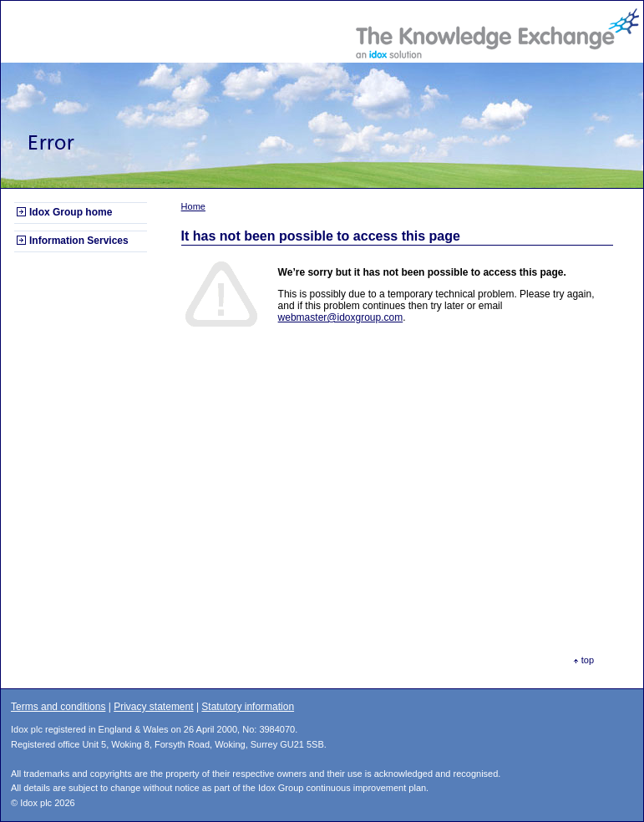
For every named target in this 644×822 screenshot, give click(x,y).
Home (193, 206)
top (588, 660)
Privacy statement (153, 707)
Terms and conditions (58, 707)
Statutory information (248, 707)
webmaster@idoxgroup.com (341, 317)
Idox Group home (71, 212)
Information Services (79, 241)
